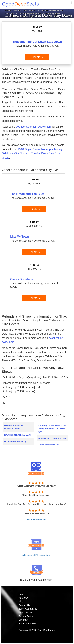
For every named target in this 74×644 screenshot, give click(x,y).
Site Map (23, 620)
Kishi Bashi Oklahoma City (52, 438)
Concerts (17, 10)
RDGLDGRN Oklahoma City (18, 435)
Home (8, 10)
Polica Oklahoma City (15, 442)
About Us (23, 598)
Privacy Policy (26, 616)
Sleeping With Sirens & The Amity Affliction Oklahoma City (52, 429)
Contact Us (24, 605)
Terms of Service (27, 624)
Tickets (37, 57)
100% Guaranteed (28, 609)
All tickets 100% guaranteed (36, 555)
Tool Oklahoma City (48, 445)
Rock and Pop (30, 10)
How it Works (25, 612)
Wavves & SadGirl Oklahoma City (13, 427)
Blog (21, 601)
